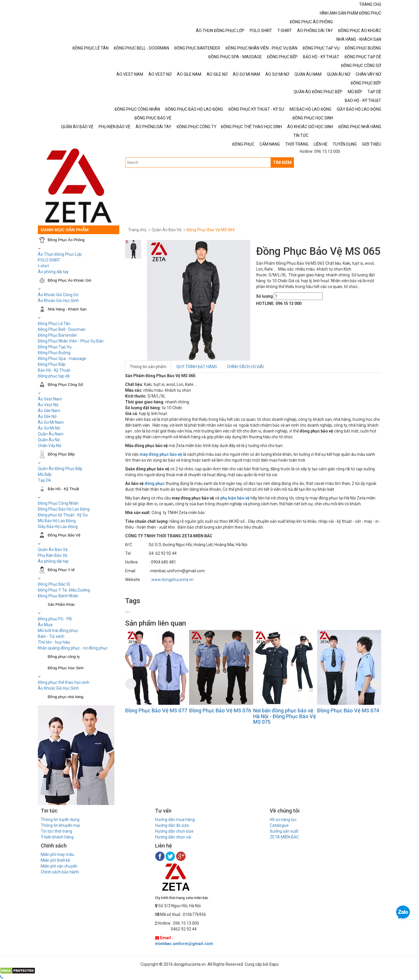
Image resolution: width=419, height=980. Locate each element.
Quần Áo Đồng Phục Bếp (60, 469)
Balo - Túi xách (51, 636)
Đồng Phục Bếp (52, 364)
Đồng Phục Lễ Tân (54, 324)
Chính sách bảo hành (60, 872)
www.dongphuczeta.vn (172, 580)
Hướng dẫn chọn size (174, 831)
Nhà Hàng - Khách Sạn (67, 309)
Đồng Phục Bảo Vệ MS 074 (348, 710)
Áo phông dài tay (53, 561)
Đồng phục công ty (64, 657)
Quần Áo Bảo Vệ (53, 550)
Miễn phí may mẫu (57, 854)
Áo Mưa (45, 625)
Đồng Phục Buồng (54, 353)
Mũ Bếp (45, 474)
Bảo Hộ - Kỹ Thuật (54, 370)
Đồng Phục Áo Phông (66, 240)
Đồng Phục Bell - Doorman (62, 329)
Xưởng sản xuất (284, 831)
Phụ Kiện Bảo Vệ (53, 555)
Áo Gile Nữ (47, 416)
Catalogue (279, 825)
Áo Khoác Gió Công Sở (58, 295)
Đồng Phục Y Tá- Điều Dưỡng (64, 590)
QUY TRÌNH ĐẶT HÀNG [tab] (197, 367)
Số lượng (264, 296)
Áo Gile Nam (49, 411)
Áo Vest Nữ (48, 405)
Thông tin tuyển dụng (60, 820)
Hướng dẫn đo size (172, 825)
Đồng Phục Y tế (61, 570)
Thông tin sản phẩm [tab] (148, 367)
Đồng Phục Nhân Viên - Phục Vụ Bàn (71, 341)
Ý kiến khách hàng (57, 837)
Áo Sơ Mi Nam (51, 422)
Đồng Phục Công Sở (65, 385)
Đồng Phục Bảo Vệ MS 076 (220, 710)
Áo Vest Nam (50, 399)
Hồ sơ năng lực (283, 820)
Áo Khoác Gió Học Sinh (58, 301)
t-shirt (43, 266)
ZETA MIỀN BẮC (284, 837)
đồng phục (155, 483)
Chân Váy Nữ (50, 446)
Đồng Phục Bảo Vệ (64, 535)
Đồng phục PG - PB (55, 619)
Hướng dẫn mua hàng (175, 820)
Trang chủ (137, 230)
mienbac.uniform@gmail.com (184, 944)
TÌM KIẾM (282, 163)
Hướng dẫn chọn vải (173, 837)
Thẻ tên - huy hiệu (54, 642)
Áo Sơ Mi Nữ (49, 428)
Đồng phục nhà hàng (65, 697)
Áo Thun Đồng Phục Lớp (60, 254)
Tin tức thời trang (56, 831)
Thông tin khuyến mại (60, 825)
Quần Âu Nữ (49, 440)
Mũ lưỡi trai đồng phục (58, 631)
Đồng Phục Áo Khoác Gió (70, 280)
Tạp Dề (44, 480)
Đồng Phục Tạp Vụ (55, 347)
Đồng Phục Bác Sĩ (54, 584)
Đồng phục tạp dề (54, 376)
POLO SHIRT (49, 260)
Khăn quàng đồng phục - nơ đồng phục (73, 648)
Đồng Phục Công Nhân (58, 503)
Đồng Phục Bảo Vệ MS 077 (156, 710)
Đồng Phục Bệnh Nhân (58, 596)
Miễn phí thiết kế (55, 860)
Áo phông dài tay (53, 272)
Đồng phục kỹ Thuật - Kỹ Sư (63, 515)
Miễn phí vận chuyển (59, 866)
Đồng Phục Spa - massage (62, 359)
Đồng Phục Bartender (57, 335)
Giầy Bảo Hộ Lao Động (58, 527)
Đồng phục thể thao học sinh (64, 682)
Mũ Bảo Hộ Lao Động (57, 521)
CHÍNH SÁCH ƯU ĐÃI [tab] (245, 367)
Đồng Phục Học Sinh (66, 668)
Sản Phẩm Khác (61, 604)
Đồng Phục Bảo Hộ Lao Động (64, 509)
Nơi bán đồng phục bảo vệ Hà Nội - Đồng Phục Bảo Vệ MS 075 (285, 716)
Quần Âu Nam (51, 434)
